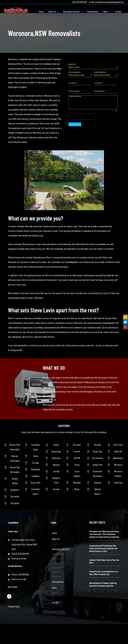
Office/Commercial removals (20, 257)
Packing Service (57, 572)
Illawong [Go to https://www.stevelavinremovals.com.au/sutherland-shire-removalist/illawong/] (56, 465)
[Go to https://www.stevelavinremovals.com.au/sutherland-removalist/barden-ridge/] (12, 481)
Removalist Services (61, 549)
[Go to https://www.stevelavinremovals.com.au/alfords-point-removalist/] (12, 447)
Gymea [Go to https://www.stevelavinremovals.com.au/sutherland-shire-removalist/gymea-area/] (56, 445)
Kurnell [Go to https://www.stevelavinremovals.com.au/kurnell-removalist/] (77, 451)
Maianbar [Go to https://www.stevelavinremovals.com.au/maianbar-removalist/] (77, 483)
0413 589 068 (81, 2)
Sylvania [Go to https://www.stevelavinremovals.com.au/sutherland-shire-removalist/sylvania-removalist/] (97, 483)
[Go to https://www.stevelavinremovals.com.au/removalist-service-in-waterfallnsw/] (116, 451)
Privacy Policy (14, 606)
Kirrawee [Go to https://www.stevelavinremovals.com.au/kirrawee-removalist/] (77, 445)
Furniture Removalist (58, 568)
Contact (55, 602)
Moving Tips (55, 593)
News (54, 588)
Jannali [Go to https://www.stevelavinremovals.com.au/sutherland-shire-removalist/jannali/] (56, 471)
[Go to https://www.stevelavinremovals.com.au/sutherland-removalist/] (95, 474)
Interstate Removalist (58, 554)
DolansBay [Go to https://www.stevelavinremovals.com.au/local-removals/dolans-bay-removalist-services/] (35, 469)
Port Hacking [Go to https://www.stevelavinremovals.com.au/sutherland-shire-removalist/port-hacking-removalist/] (97, 458)
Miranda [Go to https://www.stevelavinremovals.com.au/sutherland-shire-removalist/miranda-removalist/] (97, 445)
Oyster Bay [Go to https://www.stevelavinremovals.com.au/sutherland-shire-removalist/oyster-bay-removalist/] (97, 451)
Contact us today (102, 345)
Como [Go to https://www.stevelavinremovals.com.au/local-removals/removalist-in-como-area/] (35, 456)
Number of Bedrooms (100, 72)
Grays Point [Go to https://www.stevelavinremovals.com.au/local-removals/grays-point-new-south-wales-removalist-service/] (35, 483)
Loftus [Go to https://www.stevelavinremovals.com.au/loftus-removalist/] (77, 465)
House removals (15, 244)
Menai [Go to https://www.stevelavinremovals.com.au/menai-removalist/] (77, 489)
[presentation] (81, 117)
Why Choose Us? (57, 544)
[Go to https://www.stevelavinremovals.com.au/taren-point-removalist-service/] (116, 445)
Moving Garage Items (75, 72)
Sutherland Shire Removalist (60, 563)
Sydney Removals (57, 559)
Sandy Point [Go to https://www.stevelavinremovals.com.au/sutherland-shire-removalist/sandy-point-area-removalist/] (97, 465)
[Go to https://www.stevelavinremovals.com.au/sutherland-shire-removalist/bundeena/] (12, 490)
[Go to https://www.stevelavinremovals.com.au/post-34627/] (116, 474)
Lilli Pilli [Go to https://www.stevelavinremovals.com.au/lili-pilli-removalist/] (77, 458)
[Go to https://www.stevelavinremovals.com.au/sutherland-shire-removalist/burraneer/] (12, 496)
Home (55, 533)
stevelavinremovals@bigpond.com (109, 2)
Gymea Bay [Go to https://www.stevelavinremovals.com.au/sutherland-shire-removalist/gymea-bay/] (56, 451)
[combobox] (93, 67)
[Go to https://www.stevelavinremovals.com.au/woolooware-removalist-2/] (116, 458)
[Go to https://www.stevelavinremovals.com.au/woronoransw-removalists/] (116, 465)
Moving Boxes (58, 582)
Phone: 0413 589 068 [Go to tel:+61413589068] (20, 554)
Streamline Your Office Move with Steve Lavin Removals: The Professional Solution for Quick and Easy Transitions (104, 534)
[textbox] (92, 67)
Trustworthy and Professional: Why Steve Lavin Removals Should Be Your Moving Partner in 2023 (103, 548)
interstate (75, 332)
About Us (56, 539)
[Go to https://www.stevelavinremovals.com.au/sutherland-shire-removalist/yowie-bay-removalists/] (116, 483)
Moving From (72, 64)
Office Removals (57, 576)
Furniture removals (16, 226)
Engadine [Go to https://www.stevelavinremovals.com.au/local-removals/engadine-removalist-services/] (35, 476)
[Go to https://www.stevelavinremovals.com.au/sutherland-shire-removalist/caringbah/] (12, 503)
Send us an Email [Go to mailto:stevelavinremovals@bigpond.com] (19, 558)
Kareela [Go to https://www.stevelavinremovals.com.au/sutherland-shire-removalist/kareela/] (56, 489)
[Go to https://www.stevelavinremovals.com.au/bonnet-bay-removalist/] (12, 470)
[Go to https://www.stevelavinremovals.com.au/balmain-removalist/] (12, 458)
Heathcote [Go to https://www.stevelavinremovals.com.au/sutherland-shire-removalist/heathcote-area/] (56, 458)
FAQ (53, 597)
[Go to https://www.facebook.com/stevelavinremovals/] (9, 596)
